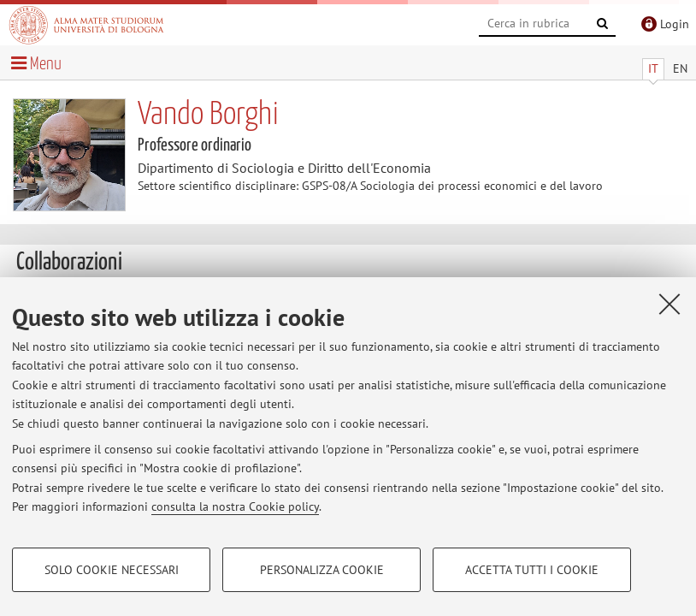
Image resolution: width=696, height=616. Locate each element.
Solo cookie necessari (112, 570)
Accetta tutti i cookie (532, 570)
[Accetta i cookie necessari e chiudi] (669, 304)
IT (653, 68)
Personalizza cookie (322, 570)
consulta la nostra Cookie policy (235, 506)
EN (680, 68)
